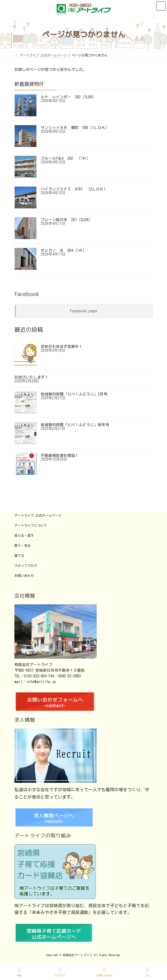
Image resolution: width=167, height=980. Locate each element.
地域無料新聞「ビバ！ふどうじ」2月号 (74, 394)
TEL (148, 972)
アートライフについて (31, 525)
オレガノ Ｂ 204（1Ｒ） (64, 250)
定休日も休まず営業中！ (62, 347)
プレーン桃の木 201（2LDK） (67, 220)
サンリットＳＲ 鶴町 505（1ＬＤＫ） (75, 128)
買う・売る (23, 545)
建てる (19, 555)
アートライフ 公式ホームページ (38, 515)
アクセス (60, 972)
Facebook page (84, 311)
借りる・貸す (24, 535)
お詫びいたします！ (31, 377)
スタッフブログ (26, 566)
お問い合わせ (24, 576)
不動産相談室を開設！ (60, 456)
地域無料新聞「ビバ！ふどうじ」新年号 (75, 425)
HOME (20, 972)
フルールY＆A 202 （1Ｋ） (65, 158)
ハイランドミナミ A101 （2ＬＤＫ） (74, 189)
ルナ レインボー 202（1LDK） (68, 97)
